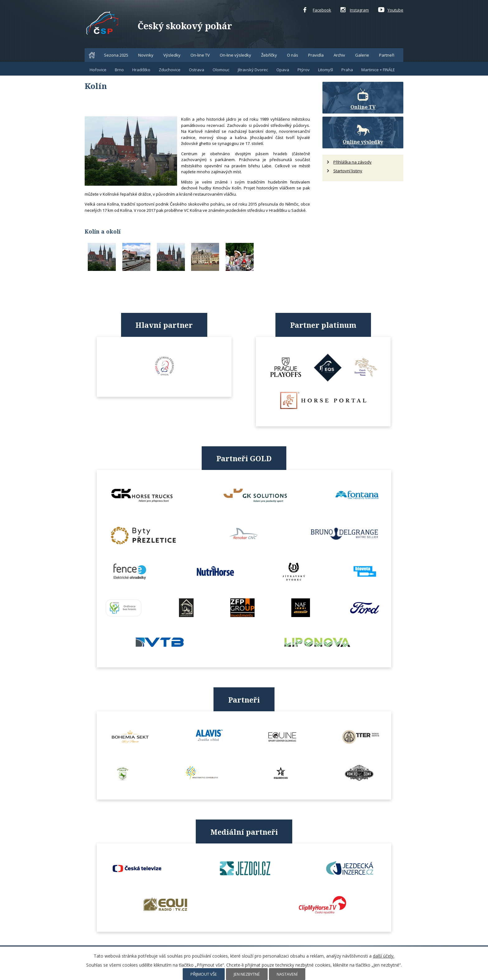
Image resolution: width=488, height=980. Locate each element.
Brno (119, 70)
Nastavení (287, 974)
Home (92, 55)
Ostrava (197, 70)
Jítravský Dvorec (253, 70)
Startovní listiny (348, 171)
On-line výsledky (235, 55)
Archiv (339, 55)
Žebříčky (269, 55)
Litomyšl (326, 70)
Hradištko (141, 70)
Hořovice (98, 70)
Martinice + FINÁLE (378, 70)
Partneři (387, 55)
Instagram (355, 10)
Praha (347, 70)
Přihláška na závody (352, 162)
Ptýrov (304, 70)
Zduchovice (170, 70)
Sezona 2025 (116, 55)
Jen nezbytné (247, 974)
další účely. (384, 956)
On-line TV (200, 55)
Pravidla (316, 55)
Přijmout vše (204, 974)
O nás (293, 55)
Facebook (317, 10)
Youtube (391, 10)
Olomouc (221, 70)
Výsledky (172, 55)
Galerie (362, 55)
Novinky (146, 55)
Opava (283, 70)
